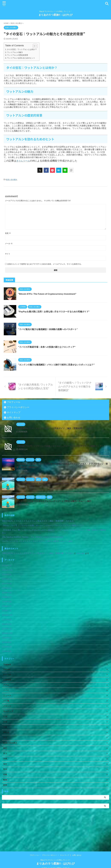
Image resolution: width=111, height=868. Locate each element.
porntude (80, 584)
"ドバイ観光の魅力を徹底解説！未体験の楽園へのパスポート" (56, 342)
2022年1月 (7, 660)
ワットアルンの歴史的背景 (18, 55)
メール (9, 243)
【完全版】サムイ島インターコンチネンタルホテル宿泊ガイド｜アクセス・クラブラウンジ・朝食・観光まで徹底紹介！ (54, 562)
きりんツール (24, 161)
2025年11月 (7, 601)
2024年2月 (7, 637)
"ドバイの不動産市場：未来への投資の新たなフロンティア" (55, 366)
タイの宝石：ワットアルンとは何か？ (22, 49)
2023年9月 (7, 651)
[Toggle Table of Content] (34, 46)
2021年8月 (7, 674)
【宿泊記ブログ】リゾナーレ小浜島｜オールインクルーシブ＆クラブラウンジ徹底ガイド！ (62, 477)
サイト (8, 254)
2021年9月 (7, 669)
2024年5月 (7, 628)
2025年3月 (7, 615)
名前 (8, 233)
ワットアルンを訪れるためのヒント (21, 58)
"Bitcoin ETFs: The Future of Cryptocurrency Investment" (55, 294)
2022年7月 (7, 655)
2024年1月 (7, 642)
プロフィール (14, 433)
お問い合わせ (14, 449)
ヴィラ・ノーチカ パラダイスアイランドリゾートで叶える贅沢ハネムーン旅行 (56, 532)
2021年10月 (7, 664)
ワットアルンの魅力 (15, 52)
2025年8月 (7, 606)
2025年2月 (7, 619)
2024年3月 (7, 633)
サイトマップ (14, 444)
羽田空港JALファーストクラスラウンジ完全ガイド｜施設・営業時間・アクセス (57, 460)
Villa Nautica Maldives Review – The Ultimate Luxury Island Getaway (53, 515)
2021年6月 (7, 678)
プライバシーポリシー (18, 439)
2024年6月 (7, 624)
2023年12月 (7, 646)
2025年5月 (7, 610)
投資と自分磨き (12, 179)
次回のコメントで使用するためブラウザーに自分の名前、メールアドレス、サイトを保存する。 (45, 264)
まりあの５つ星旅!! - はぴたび (56, 15)
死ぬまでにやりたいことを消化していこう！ (55, 856)
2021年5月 (7, 683)
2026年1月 (7, 597)
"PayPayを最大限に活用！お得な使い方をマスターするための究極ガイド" (62, 318)
